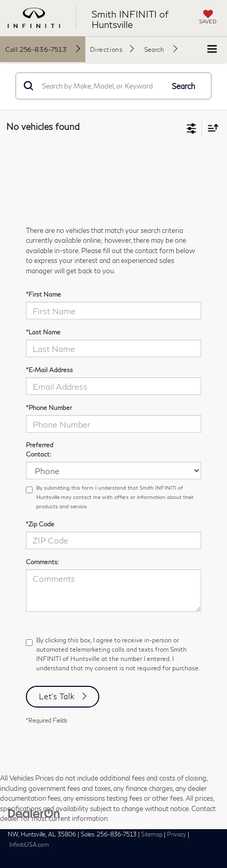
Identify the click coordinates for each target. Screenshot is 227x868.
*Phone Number (49, 408)
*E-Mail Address (49, 370)
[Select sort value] (210, 128)
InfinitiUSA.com (29, 844)
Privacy (177, 834)
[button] (43, 49)
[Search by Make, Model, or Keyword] (101, 86)
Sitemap (152, 834)
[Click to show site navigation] (212, 49)
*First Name (43, 294)
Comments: (42, 562)
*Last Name (43, 332)
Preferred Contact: (40, 450)
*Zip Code (40, 524)
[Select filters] (192, 127)
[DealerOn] (34, 813)
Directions (106, 49)
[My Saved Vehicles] (208, 18)
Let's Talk (57, 696)
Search (184, 86)
